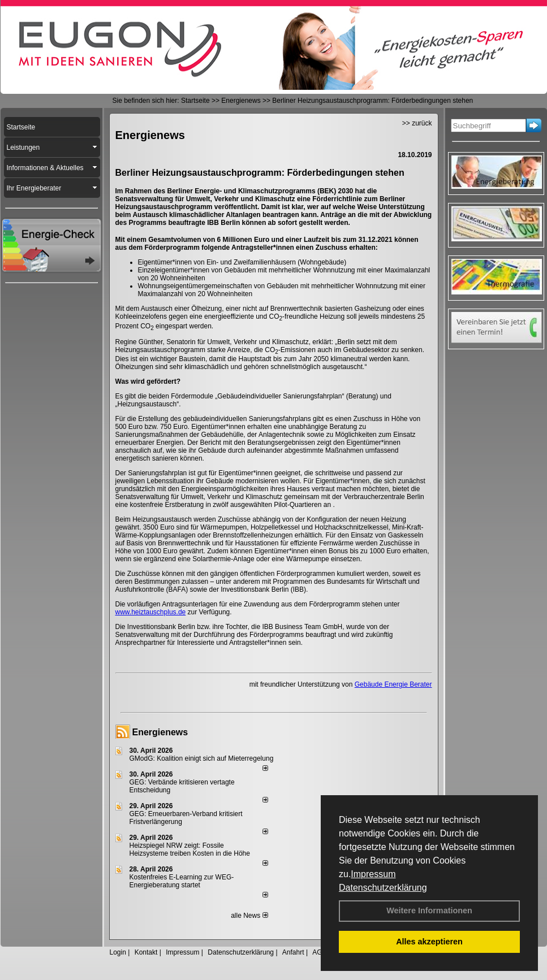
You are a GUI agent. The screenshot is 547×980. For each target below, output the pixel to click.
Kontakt (146, 952)
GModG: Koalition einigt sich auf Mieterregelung (202, 758)
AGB (319, 952)
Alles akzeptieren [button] (429, 942)
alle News (249, 916)
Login (118, 952)
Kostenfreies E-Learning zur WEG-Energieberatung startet (182, 881)
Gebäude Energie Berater (393, 684)
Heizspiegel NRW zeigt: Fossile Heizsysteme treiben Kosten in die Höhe (190, 849)
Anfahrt (293, 952)
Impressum (373, 874)
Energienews (160, 732)
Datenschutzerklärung (383, 888)
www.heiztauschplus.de (151, 612)
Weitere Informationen (429, 910)
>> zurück (417, 123)
